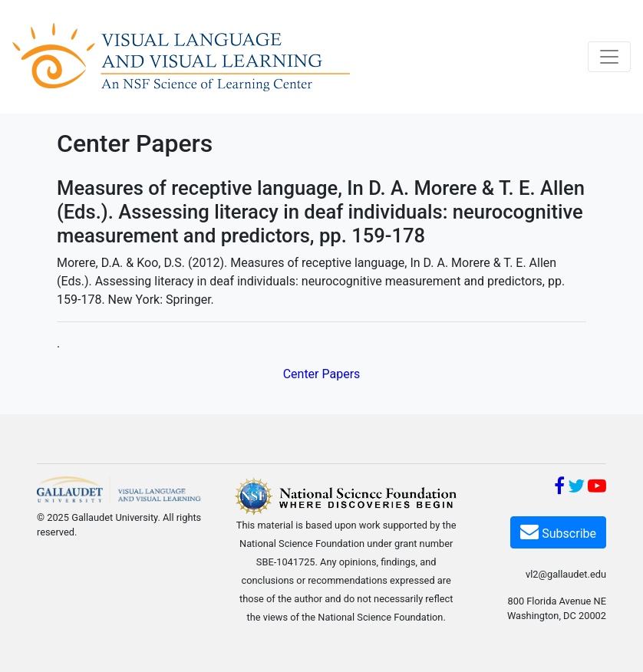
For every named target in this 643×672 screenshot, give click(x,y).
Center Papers (322, 374)
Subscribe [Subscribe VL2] (558, 531)
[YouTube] (597, 488)
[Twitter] (576, 488)
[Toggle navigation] (609, 57)
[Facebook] (559, 488)
